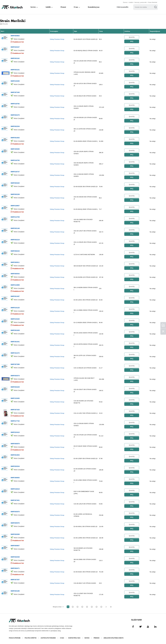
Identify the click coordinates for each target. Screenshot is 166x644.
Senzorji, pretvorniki (140, 2)
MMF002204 (15, 126)
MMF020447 (15, 47)
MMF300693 (15, 478)
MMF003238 (15, 194)
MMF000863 (15, 36)
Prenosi (97, 638)
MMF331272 (15, 353)
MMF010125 (15, 308)
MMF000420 (15, 183)
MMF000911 (15, 262)
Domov (125, 2)
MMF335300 (15, 149)
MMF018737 (15, 172)
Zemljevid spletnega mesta (114, 638)
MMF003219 (15, 240)
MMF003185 (15, 591)
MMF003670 (15, 512)
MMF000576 (15, 523)
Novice (87, 638)
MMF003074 (15, 376)
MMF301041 (15, 342)
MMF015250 (15, 81)
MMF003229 (15, 387)
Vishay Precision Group (57, 39)
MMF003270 (15, 115)
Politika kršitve (31, 638)
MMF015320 (15, 319)
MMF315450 (15, 398)
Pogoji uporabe (15, 638)
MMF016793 (15, 160)
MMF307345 (15, 92)
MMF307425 (15, 410)
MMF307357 (15, 580)
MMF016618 (15, 489)
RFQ (132, 41)
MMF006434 (15, 251)
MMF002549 (15, 557)
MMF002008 (15, 534)
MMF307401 (15, 500)
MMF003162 (15, 58)
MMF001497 (15, 296)
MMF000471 (15, 568)
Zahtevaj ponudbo (122, 7)
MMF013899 (15, 285)
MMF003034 (15, 466)
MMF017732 (15, 421)
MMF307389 (15, 364)
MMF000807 (15, 546)
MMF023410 (15, 432)
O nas (76, 7)
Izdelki (131, 2)
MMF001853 (15, 455)
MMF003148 (15, 228)
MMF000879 (15, 444)
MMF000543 (15, 274)
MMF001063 (15, 138)
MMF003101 (15, 70)
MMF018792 (15, 104)
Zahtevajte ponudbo (48, 638)
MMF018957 (15, 206)
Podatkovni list (18, 42)
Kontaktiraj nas (94, 7)
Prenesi (63, 7)
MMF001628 (15, 330)
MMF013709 (15, 217)
